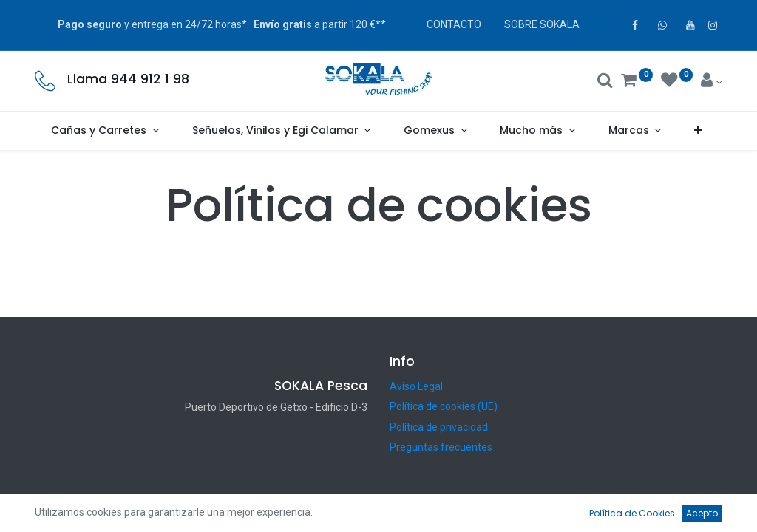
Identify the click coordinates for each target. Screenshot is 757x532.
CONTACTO (454, 24)
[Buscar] (605, 82)
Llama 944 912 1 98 (128, 79)
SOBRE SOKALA (542, 24)
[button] (699, 131)
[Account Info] (712, 82)
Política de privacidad (439, 427)
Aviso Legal (416, 386)
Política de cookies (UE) (444, 406)
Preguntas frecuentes (441, 447)
